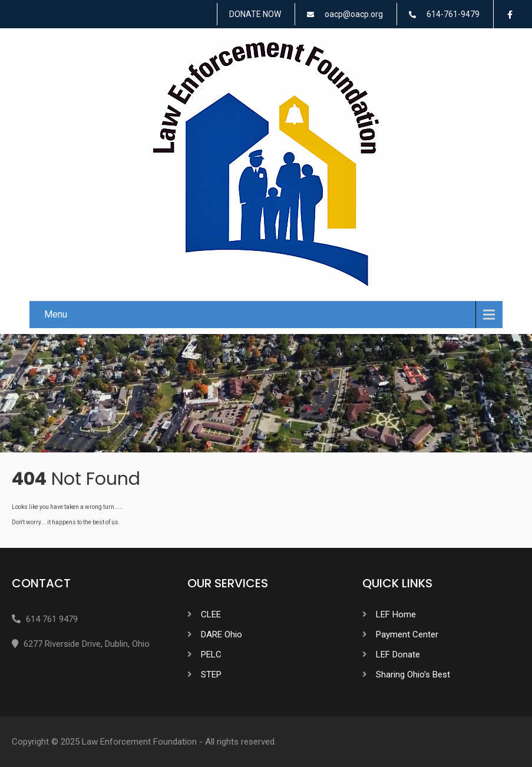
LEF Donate (398, 654)
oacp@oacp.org (354, 14)
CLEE (211, 614)
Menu (56, 314)
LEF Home (396, 614)
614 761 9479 (52, 619)
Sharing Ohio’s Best (413, 675)
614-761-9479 (453, 14)
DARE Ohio (222, 634)
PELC (211, 654)
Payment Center (407, 634)
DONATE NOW (255, 14)
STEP (211, 675)
